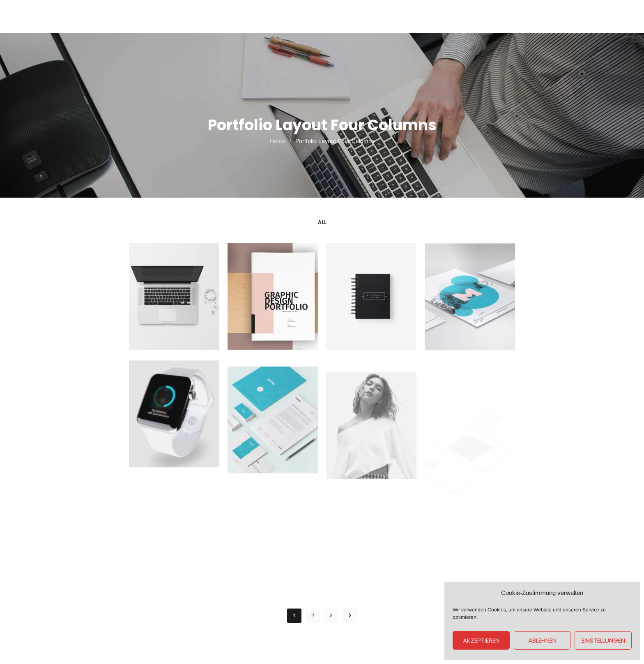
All (322, 222)
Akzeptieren (481, 640)
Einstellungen (603, 640)
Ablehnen (542, 640)
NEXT (350, 616)
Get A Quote (490, 16)
